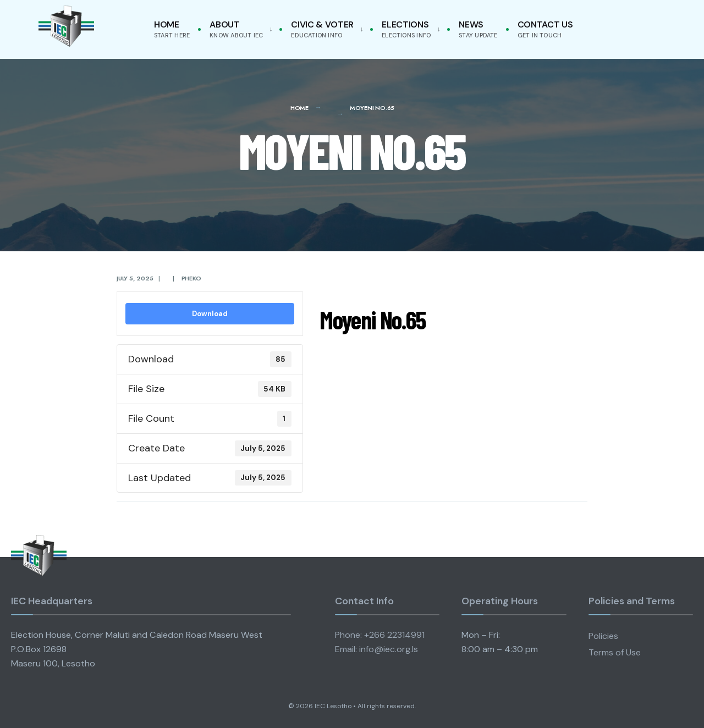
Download (210, 314)
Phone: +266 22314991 (380, 635)
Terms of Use (615, 652)
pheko (191, 278)
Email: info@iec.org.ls (376, 649)
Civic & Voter (322, 29)
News (478, 29)
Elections (406, 29)
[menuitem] (239, 29)
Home (172, 29)
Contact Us (545, 29)
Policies (603, 636)
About (236, 29)
